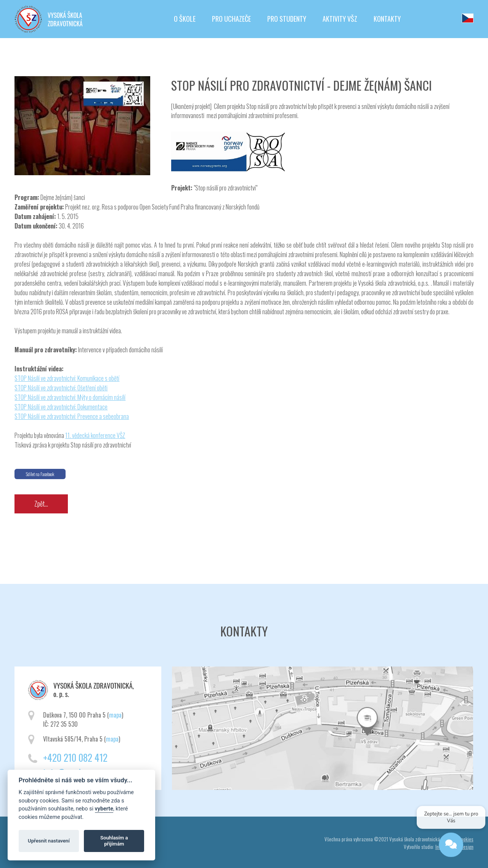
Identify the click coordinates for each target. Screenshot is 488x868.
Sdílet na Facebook (40, 474)
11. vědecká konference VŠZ (95, 435)
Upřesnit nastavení (49, 841)
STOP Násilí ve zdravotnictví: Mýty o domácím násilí (70, 397)
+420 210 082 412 (75, 757)
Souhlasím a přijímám (114, 841)
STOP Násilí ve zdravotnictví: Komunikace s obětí (67, 378)
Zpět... (41, 504)
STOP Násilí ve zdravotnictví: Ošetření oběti (61, 388)
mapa (115, 715)
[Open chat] (451, 846)
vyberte (104, 809)
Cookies (466, 839)
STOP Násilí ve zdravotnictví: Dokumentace (61, 407)
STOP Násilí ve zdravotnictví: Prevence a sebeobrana (72, 416)
